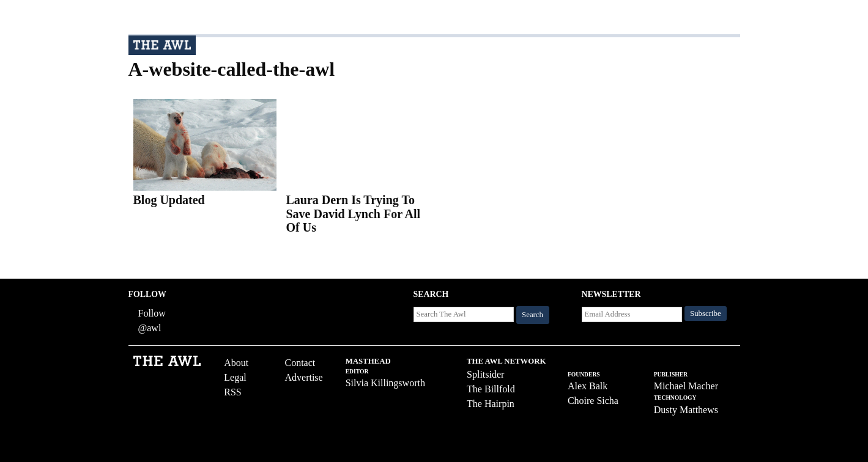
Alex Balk (588, 386)
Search (532, 315)
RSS (232, 392)
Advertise (303, 377)
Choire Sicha (593, 401)
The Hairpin (491, 404)
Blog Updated (169, 200)
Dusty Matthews (686, 410)
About (236, 363)
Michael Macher (686, 386)
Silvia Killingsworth (385, 383)
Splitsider (485, 374)
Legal (235, 377)
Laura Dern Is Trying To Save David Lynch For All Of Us (354, 214)
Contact (300, 363)
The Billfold (491, 389)
